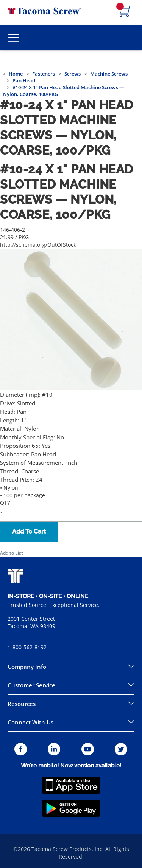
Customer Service (31, 685)
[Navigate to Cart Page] (125, 12)
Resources (22, 704)
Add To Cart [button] (29, 531)
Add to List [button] (12, 553)
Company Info (27, 667)
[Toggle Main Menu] (13, 37)
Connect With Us (30, 722)
